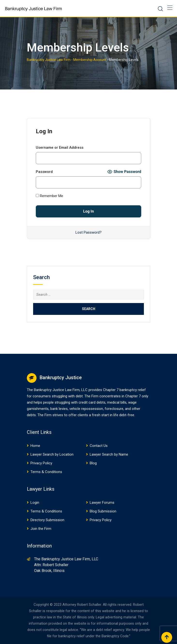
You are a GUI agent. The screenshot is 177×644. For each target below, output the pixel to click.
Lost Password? (88, 232)
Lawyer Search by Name (109, 454)
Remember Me (49, 196)
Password (44, 172)
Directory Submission (47, 520)
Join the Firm (41, 529)
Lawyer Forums (102, 503)
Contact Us (99, 446)
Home (35, 446)
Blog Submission (103, 511)
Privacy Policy (41, 463)
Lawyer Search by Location (52, 454)
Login (35, 503)
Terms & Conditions (46, 472)
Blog (93, 463)
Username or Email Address (60, 148)
